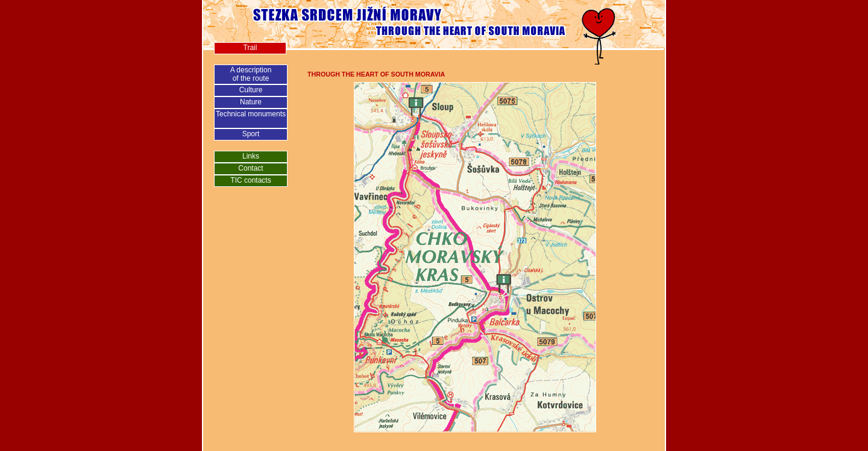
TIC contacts (250, 180)
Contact (250, 168)
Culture (251, 90)
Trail (250, 48)
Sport (251, 134)
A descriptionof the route (251, 74)
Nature (251, 102)
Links (251, 156)
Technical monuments (251, 114)
